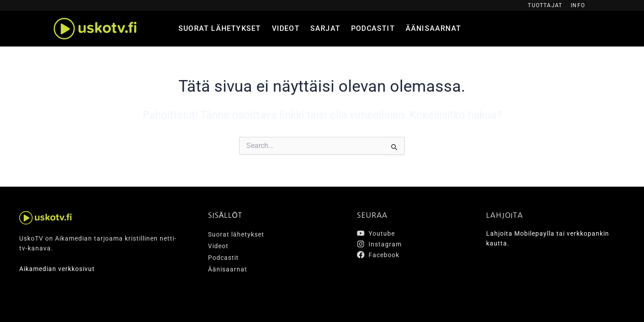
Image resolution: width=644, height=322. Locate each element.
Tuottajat (545, 5)
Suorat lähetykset (220, 28)
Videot (286, 28)
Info (578, 5)
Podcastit (373, 28)
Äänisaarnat (433, 28)
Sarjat (325, 28)
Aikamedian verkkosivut (57, 269)
